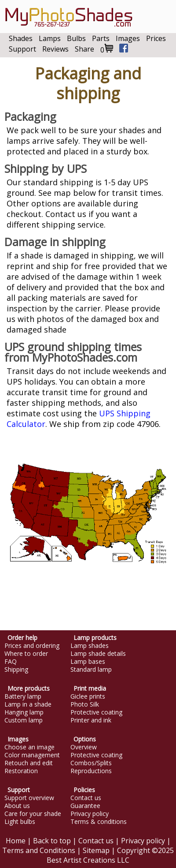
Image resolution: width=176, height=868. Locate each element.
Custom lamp (24, 720)
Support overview (29, 798)
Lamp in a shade (28, 704)
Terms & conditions (99, 822)
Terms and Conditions (39, 850)
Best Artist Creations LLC (88, 860)
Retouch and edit (29, 763)
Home (16, 841)
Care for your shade (33, 814)
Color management (32, 755)
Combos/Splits (91, 763)
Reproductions (91, 771)
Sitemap (96, 850)
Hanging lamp (24, 712)
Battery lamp (23, 696)
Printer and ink (91, 720)
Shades (21, 38)
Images (128, 38)
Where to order (26, 654)
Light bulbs (20, 822)
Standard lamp (91, 670)
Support (22, 49)
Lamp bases (88, 662)
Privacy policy (90, 814)
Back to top (52, 841)
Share (84, 49)
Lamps (50, 38)
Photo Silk (85, 704)
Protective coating (96, 712)
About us (17, 806)
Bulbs (76, 38)
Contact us (86, 798)
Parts (101, 38)
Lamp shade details (98, 654)
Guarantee (85, 806)
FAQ (11, 662)
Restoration (21, 771)
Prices (156, 38)
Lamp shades (90, 646)
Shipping (16, 670)
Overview (84, 747)
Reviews (55, 49)
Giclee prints (88, 696)
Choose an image (29, 747)
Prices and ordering (32, 646)
